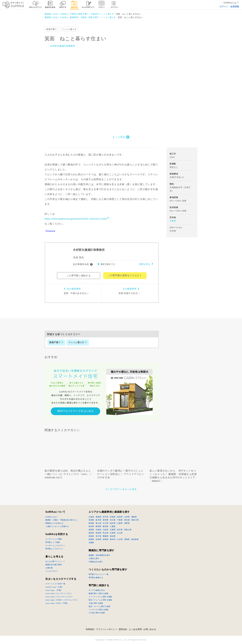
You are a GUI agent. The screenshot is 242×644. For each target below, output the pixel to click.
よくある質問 (135, 629)
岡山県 (105, 533)
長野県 (127, 523)
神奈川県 (135, 520)
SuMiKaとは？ (52, 517)
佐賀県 (98, 539)
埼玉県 (113, 520)
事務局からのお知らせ (54, 523)
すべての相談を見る (97, 590)
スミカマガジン (52, 571)
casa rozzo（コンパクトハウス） (59, 597)
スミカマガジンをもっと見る (121, 489)
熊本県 (113, 539)
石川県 (105, 523)
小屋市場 (49, 568)
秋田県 (120, 517)
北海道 (91, 517)
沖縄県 (91, 543)
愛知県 (105, 526)
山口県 (120, 533)
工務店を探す (94, 558)
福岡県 (91, 539)
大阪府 (173, 221)
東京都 (127, 520)
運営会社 (123, 629)
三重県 (113, 526)
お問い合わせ (150, 629)
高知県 (113, 536)
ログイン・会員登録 (229, 6)
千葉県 (120, 520)
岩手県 (105, 517)
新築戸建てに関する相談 (99, 593)
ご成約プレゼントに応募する (57, 526)
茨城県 (91, 520)
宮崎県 (127, 539)
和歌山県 (128, 530)
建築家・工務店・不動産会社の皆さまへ (62, 520)
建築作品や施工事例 (53, 565)
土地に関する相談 (96, 603)
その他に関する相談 (97, 613)
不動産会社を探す (96, 562)
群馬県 (105, 520)
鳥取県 (91, 533)
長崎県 (105, 539)
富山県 (98, 523)
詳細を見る (145, 264)
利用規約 (90, 629)
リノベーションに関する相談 (100, 597)
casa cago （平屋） (54, 590)
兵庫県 (113, 530)
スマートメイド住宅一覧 (55, 584)
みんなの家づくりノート (55, 561)
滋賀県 (91, 530)
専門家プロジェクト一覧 (99, 574)
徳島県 (91, 536)
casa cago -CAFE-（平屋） (57, 603)
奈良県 (120, 530)
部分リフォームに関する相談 (100, 600)
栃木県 (98, 520)
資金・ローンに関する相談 (99, 606)
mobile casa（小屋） (54, 587)
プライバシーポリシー (107, 629)
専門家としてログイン (54, 549)
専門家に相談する (99, 585)
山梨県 (120, 523)
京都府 (98, 530)
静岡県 (98, 526)
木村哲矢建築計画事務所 (63, 46)
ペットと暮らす (69, 29)
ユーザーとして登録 (53, 539)
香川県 (98, 536)
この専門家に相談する (79, 276)
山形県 (127, 517)
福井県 (113, 523)
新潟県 (91, 523)
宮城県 (113, 517)
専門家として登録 (53, 542)
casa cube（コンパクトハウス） (59, 593)
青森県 (98, 517)
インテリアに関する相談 (99, 610)
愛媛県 (105, 536)
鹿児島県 (135, 539)
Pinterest (50, 231)
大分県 (120, 539)
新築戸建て (52, 29)
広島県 (113, 533)
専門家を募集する (96, 578)
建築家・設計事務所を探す (99, 555)
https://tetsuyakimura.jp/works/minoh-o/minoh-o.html (76, 219)
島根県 (98, 533)
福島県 (134, 517)
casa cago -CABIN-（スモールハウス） (62, 600)
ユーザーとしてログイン (55, 546)
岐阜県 (91, 526)
